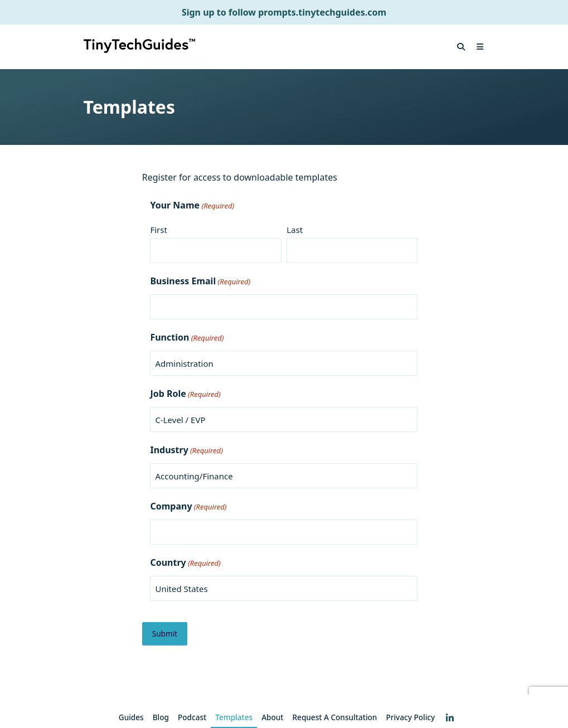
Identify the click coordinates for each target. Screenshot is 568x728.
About (272, 717)
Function (187, 338)
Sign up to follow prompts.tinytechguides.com (284, 12)
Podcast (192, 717)
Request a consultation (335, 717)
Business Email (200, 282)
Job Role (185, 394)
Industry (186, 450)
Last (295, 230)
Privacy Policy (410, 717)
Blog (161, 717)
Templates (234, 717)
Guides (131, 717)
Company (188, 507)
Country (185, 563)
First (158, 230)
